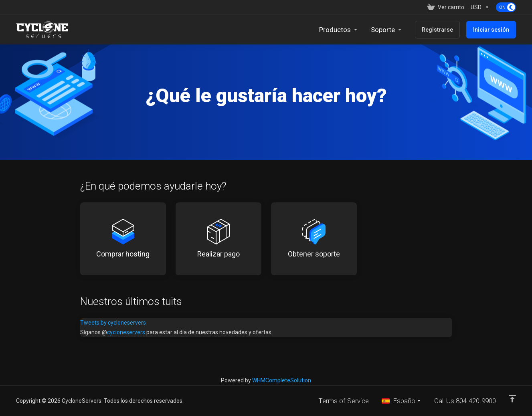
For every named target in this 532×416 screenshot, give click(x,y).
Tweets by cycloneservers (113, 323)
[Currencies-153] (480, 7)
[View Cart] (446, 7)
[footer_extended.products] (339, 30)
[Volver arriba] (512, 399)
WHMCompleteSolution (282, 380)
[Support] (386, 30)
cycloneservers (126, 332)
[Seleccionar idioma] (402, 401)
